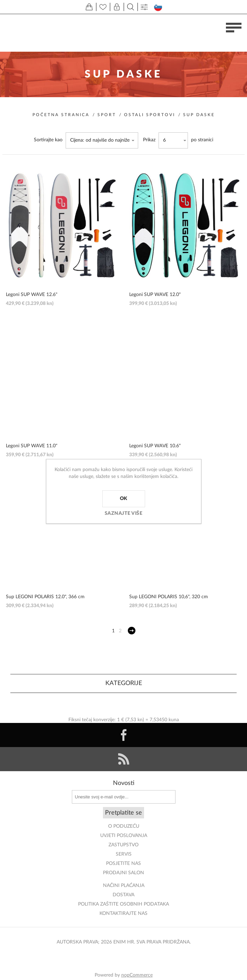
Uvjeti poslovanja (124, 836)
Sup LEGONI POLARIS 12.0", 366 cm (45, 597)
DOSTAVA (123, 895)
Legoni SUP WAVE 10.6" (155, 446)
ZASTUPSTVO (123, 845)
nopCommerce (137, 975)
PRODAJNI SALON (123, 873)
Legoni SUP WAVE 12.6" (32, 295)
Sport (107, 115)
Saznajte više (124, 513)
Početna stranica (61, 115)
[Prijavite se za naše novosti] (124, 797)
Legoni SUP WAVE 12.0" (155, 295)
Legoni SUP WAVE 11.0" (32, 446)
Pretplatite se (123, 813)
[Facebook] (123, 735)
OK (124, 499)
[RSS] (123, 759)
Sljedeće (132, 631)
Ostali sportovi (150, 115)
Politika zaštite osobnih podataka (123, 904)
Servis (124, 854)
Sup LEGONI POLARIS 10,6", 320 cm (169, 597)
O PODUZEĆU (124, 826)
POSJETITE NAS (123, 864)
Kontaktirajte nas (123, 913)
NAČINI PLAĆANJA (124, 886)
